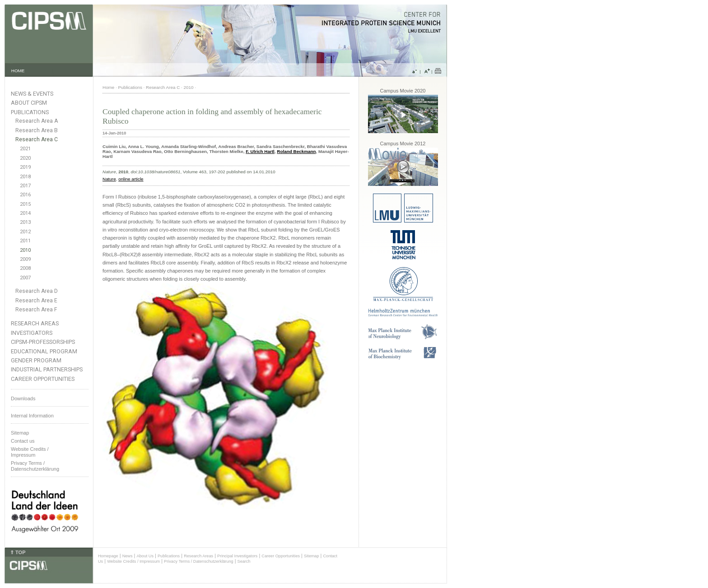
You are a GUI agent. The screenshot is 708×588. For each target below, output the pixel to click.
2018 (25, 177)
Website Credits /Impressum (30, 452)
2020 (25, 158)
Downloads (23, 398)
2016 (25, 195)
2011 (25, 241)
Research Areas (35, 323)
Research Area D (37, 291)
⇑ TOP (18, 552)
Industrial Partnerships (47, 369)
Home (108, 87)
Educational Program (44, 351)
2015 (25, 204)
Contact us (23, 441)
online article (131, 179)
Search (244, 561)
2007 (25, 278)
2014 (25, 213)
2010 (25, 250)
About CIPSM (29, 103)
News (128, 556)
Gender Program (36, 360)
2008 (25, 268)
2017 (25, 186)
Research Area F (36, 310)
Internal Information (32, 416)
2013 (25, 222)
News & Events (32, 94)
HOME (18, 71)
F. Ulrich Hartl (260, 151)
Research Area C (37, 139)
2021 (25, 149)
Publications (30, 112)
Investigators (32, 333)
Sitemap (20, 433)
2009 (25, 259)
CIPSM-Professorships (43, 342)
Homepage (108, 556)
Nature (109, 179)
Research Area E (36, 301)
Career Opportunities (43, 379)
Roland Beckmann (296, 151)
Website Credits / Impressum (133, 561)
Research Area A (37, 121)
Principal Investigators (237, 556)
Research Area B (37, 130)
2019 (25, 167)
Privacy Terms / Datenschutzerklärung (35, 466)
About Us (145, 556)
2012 (25, 232)
